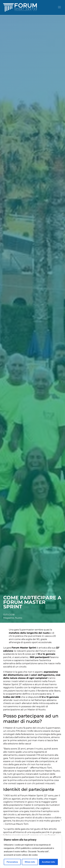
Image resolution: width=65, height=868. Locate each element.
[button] (59, 8)
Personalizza (12, 862)
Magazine (9, 618)
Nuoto (19, 618)
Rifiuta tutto (30, 862)
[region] (31, 852)
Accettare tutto (48, 862)
